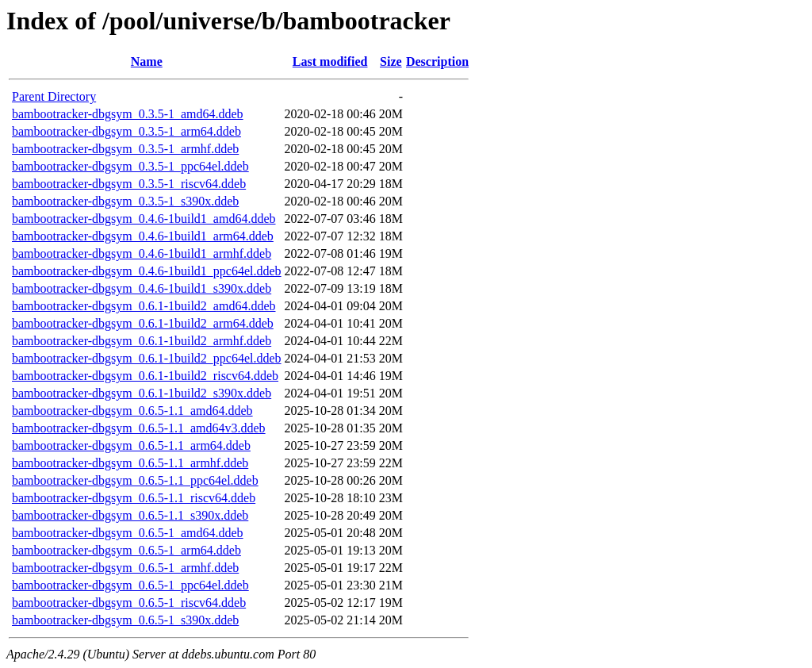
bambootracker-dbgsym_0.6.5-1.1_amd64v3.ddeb (139, 428)
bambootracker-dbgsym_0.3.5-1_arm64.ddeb (126, 131)
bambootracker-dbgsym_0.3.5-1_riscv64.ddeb (129, 184)
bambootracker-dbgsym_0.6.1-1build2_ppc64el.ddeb (147, 358)
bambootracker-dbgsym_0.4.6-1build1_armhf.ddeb (142, 253)
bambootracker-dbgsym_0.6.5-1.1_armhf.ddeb (130, 463)
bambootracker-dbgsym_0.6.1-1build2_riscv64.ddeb (145, 376)
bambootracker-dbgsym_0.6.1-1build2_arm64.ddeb (143, 323)
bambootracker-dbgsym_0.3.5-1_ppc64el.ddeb (130, 166)
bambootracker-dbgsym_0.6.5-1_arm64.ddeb (126, 550)
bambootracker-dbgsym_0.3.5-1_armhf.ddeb (125, 149)
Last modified (330, 61)
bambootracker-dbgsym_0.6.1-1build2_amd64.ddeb (144, 306)
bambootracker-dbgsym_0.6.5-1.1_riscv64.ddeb (134, 498)
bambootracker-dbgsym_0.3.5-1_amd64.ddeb (128, 114)
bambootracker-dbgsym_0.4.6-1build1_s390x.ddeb (142, 288)
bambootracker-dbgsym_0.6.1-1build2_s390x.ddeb (142, 393)
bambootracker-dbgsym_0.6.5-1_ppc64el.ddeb (130, 585)
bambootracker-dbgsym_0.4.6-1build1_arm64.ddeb (143, 236)
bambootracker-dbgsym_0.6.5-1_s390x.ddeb (125, 620)
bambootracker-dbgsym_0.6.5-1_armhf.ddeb (125, 568)
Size (391, 61)
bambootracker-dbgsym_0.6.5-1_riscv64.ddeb (129, 603)
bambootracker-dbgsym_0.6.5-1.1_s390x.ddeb (130, 515)
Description (437, 61)
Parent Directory (54, 96)
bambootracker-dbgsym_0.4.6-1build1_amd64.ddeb (144, 219)
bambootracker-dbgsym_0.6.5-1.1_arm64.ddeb (131, 445)
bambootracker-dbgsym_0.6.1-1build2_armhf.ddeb (142, 341)
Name (147, 61)
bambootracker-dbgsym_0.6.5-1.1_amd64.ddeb (132, 411)
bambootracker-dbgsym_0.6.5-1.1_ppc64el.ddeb (135, 480)
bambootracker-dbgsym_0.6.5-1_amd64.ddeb (128, 533)
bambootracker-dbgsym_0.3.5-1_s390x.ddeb (125, 201)
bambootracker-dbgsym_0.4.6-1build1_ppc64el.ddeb (147, 271)
